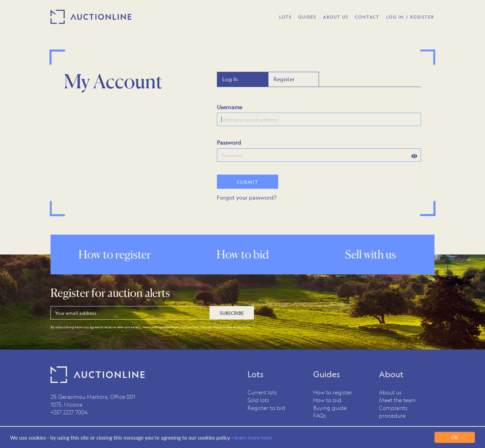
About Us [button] (336, 17)
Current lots (262, 392)
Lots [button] (285, 17)
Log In (230, 79)
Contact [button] (367, 17)
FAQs (320, 415)
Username (230, 107)
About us (390, 392)
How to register (333, 392)
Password (229, 142)
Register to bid (266, 408)
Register (284, 79)
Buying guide (330, 408)
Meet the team (397, 400)
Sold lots (258, 400)
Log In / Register (410, 17)
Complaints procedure (393, 412)
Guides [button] (307, 17)
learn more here (253, 438)
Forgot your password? (247, 197)
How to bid (327, 400)
